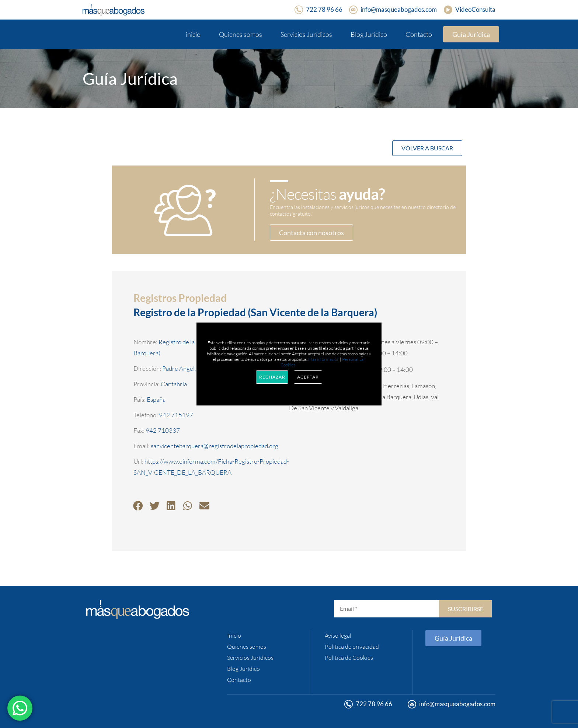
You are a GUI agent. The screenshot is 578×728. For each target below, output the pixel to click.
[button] (138, 506)
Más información (324, 359)
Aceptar (308, 377)
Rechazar (272, 377)
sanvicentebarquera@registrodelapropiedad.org (215, 446)
